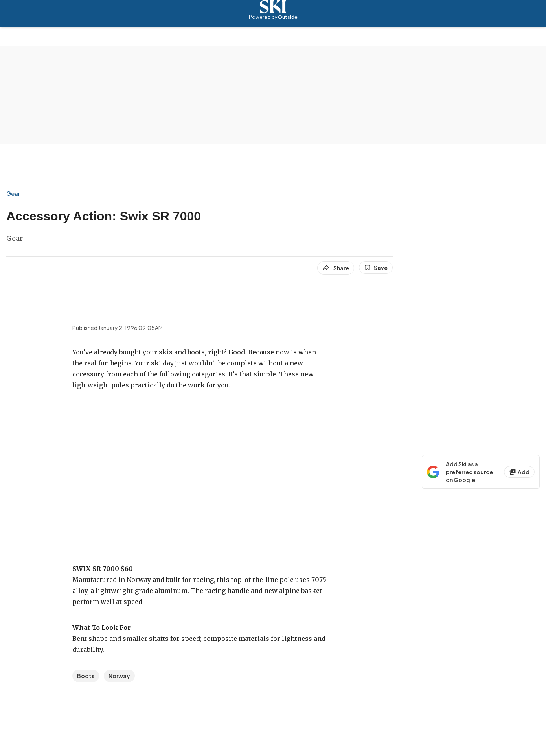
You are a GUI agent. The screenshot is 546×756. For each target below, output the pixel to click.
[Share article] (336, 268)
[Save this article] (376, 268)
